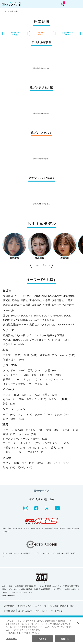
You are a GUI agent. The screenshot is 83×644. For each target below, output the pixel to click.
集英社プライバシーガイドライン (32, 606)
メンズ (62, 463)
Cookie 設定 (9, 611)
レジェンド (39, 448)
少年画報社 (58, 300)
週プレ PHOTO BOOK (15, 316)
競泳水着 (49, 355)
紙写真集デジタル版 (14, 335)
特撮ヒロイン (15, 448)
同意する (42, 639)
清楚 (10, 404)
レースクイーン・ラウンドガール (26, 439)
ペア (10, 414)
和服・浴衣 (14, 360)
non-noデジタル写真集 (42, 320)
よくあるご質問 (25, 611)
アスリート (13, 452)
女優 (54, 430)
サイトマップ (57, 611)
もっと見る (42, 265)
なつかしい (14, 399)
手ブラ (12, 463)
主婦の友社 (35, 300)
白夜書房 (37, 305)
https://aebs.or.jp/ (9, 595)
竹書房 (69, 300)
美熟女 (51, 395)
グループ (44, 414)
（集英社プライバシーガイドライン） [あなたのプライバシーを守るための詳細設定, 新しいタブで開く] (23, 633)
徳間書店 (8, 305)
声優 (10, 434)
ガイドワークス (23, 296)
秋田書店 (8, 296)
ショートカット (17, 375)
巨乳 (36, 370)
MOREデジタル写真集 (15, 320)
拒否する (65, 639)
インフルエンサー (57, 443)
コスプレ (13, 355)
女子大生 (28, 434)
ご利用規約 (9, 606)
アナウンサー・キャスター (22, 443)
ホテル (62, 414)
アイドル (35, 430)
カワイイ (37, 399)
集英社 (24, 300)
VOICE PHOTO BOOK (16, 340)
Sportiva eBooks (67, 324)
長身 (55, 375)
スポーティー (55, 379)
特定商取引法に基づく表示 (62, 606)
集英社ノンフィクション (43, 324)
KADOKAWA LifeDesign (61, 296)
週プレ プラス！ (41, 34)
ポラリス (8, 344)
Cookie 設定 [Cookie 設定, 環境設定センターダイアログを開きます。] (11, 639)
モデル (71, 430)
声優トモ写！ (63, 340)
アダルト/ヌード (34, 452)
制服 (31, 355)
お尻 (53, 370)
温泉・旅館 (14, 419)
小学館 (47, 300)
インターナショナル (18, 384)
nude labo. (20, 344)
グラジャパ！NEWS (68, 34)
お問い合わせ (41, 611)
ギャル (43, 384)
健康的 (12, 379)
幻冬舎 (16, 300)
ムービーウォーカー (63, 305)
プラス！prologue (36, 335)
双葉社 (47, 305)
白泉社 (27, 305)
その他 (26, 467)
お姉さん (31, 395)
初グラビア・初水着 (37, 463)
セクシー (59, 399)
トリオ (26, 414)
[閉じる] (78, 623)
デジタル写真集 (15, 34)
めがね (68, 355)
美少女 (12, 395)
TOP (4, 12)
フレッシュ (32, 379)
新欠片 (18, 305)
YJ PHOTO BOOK (39, 316)
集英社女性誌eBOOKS (16, 324)
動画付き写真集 (56, 335)
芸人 (58, 448)
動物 (10, 467)
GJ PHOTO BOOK (61, 316)
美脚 (39, 375)
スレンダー (15, 370)
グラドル (14, 430)
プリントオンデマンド (42, 340)
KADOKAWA (40, 296)
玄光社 (7, 300)
